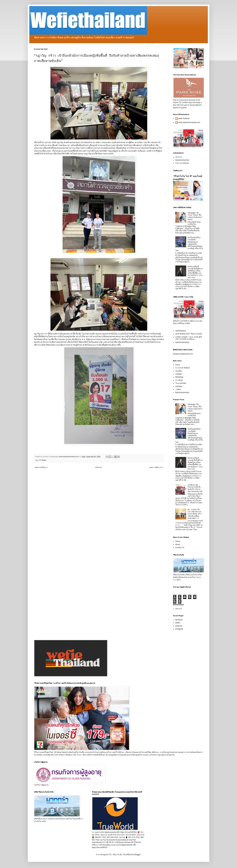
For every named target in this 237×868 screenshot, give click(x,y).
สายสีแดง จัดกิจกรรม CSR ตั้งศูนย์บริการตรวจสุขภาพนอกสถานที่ (195, 488)
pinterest (179, 626)
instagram (179, 629)
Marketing (179, 377)
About (178, 544)
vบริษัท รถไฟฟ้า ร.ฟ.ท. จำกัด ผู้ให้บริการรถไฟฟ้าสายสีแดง (189, 338)
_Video (178, 389)
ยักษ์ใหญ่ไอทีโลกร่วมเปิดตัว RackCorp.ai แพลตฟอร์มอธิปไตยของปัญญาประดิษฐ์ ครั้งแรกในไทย (189, 244)
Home (178, 365)
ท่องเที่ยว (179, 371)
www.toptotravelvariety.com (189, 122)
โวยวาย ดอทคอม (182, 163)
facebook (179, 620)
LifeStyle (179, 386)
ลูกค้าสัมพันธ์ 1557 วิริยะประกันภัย (189, 334)
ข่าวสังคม (43, 460)
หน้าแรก (99, 467)
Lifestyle (179, 374)
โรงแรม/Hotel (181, 383)
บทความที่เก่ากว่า (156, 467)
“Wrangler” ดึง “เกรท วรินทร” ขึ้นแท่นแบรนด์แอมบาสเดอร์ (195, 216)
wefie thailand (184, 118)
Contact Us (180, 547)
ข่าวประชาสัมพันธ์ (183, 368)
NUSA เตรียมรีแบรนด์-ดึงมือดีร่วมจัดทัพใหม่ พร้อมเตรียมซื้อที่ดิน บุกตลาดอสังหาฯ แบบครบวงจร (195, 272)
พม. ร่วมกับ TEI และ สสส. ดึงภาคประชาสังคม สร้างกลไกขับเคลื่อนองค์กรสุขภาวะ (195, 514)
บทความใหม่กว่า (41, 467)
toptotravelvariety (182, 160)
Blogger (137, 855)
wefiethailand (181, 331)
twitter (178, 623)
